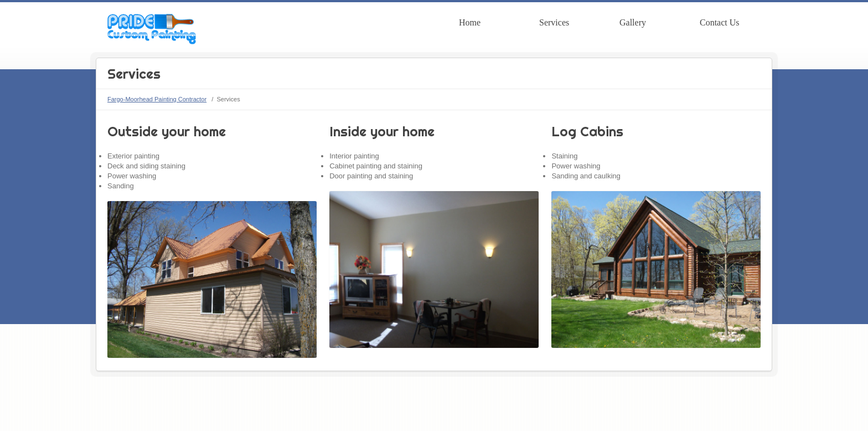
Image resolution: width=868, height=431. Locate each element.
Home (470, 22)
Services (554, 22)
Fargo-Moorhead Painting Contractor (157, 99)
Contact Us (720, 22)
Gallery (633, 22)
